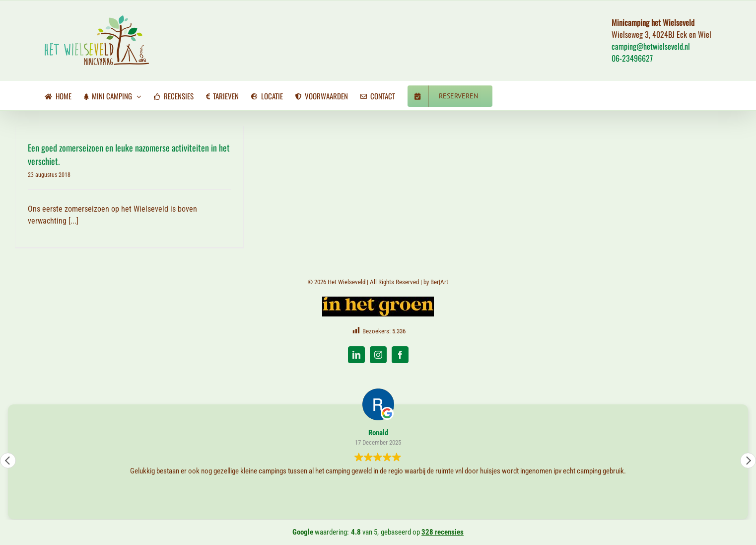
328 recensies (443, 532)
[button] (748, 461)
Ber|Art (439, 282)
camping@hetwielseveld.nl (651, 46)
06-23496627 (632, 58)
